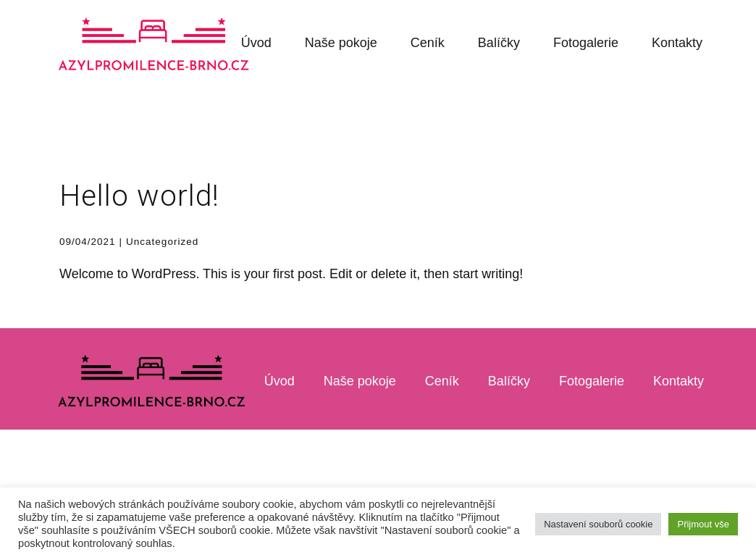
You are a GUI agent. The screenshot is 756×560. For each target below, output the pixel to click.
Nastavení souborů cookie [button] (598, 524)
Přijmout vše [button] (703, 524)
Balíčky (499, 43)
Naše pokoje (341, 43)
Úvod (256, 43)
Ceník (428, 43)
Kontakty (677, 43)
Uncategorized (162, 242)
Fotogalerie (586, 43)
